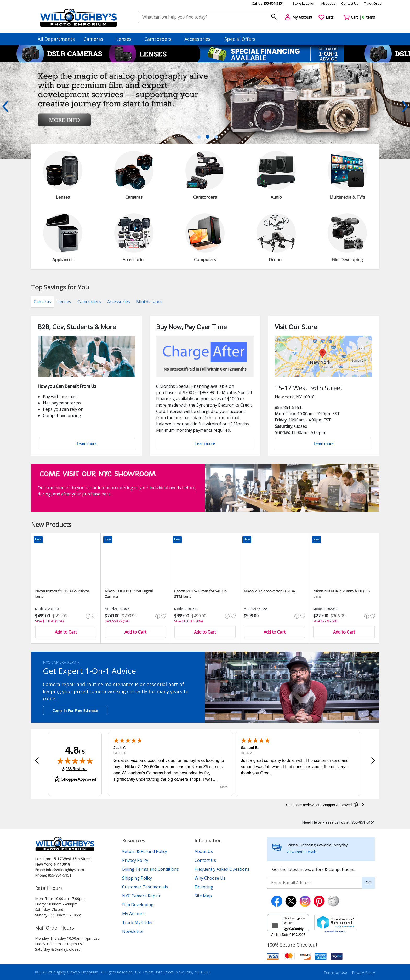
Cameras (96, 39)
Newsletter (133, 931)
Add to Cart (66, 632)
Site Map (203, 896)
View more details (302, 852)
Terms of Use (335, 973)
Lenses (126, 39)
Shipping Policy (137, 878)
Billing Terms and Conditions (150, 869)
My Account (133, 914)
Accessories (200, 39)
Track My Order (138, 922)
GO (369, 883)
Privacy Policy (135, 860)
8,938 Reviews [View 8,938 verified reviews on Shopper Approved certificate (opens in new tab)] (75, 768)
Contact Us (350, 3)
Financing (204, 887)
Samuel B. (250, 748)
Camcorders (160, 39)
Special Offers (240, 39)
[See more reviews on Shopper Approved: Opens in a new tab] (319, 805)
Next (405, 106)
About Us (328, 3)
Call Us (268, 3)
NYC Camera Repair (141, 896)
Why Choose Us (210, 878)
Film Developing (138, 905)
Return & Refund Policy (145, 851)
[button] (37, 760)
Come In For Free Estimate (75, 711)
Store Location (304, 3)
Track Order (373, 3)
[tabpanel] (205, 111)
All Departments (56, 39)
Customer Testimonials (145, 887)
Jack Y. (119, 748)
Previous (5, 106)
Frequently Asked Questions (222, 869)
